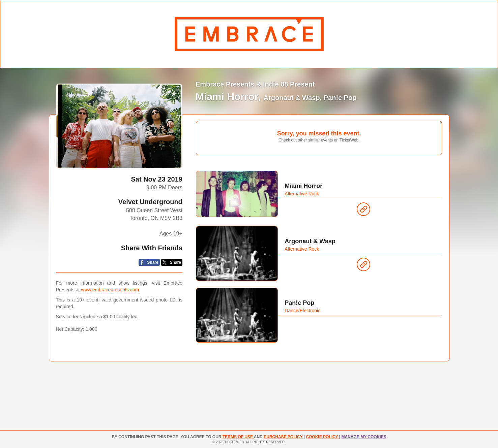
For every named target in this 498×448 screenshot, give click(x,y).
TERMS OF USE (238, 437)
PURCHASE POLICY (284, 437)
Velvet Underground (150, 202)
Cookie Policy (322, 437)
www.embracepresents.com (110, 290)
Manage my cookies (364, 437)
